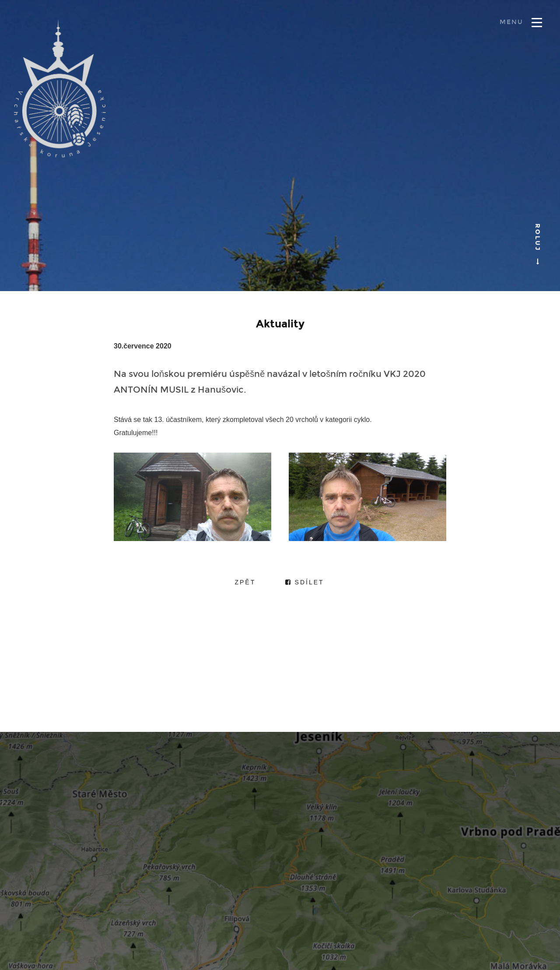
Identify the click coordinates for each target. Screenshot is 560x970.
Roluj (537, 242)
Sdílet (305, 582)
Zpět (245, 582)
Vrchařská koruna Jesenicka (60, 88)
